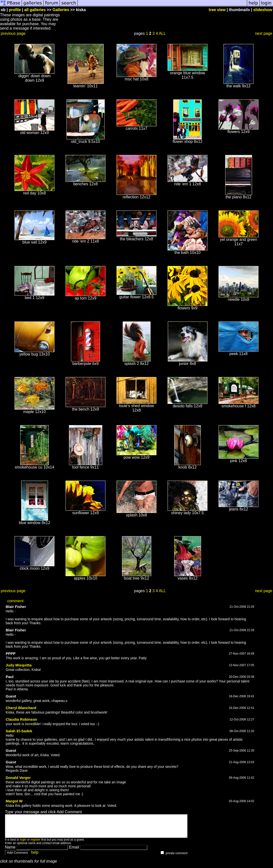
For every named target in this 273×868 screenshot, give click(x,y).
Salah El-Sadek (19, 731)
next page (264, 33)
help (35, 857)
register (35, 844)
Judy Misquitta (19, 665)
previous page (13, 33)
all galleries (35, 10)
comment (16, 601)
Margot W (14, 801)
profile (15, 10)
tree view (217, 10)
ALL (162, 33)
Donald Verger (18, 778)
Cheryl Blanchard (21, 708)
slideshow (263, 10)
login (23, 844)
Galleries (61, 10)
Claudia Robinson (21, 719)
